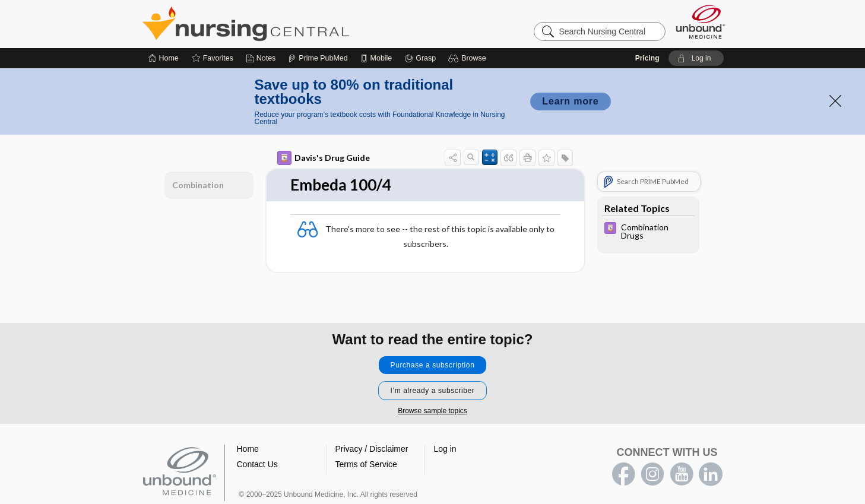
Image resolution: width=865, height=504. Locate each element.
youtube (682, 474)
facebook (623, 474)
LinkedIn (711, 474)
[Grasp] (420, 58)
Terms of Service (366, 464)
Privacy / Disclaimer (372, 449)
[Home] (164, 58)
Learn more (570, 101)
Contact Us (257, 464)
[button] (469, 58)
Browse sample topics (432, 411)
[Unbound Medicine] (701, 22)
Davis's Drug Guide (324, 158)
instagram (652, 474)
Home (248, 449)
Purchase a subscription (433, 365)
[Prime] (318, 58)
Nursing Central (290, 24)
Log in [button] (445, 449)
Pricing (647, 58)
